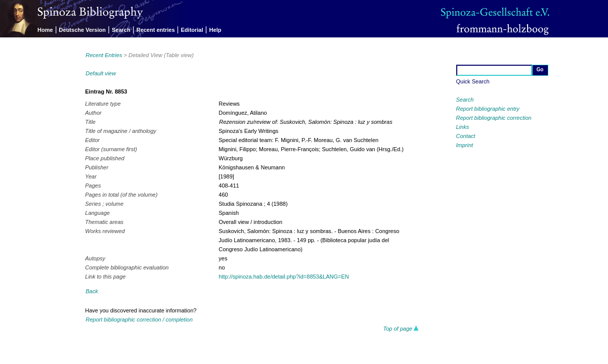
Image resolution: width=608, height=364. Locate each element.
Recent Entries (104, 55)
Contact (466, 136)
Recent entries (156, 30)
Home (45, 30)
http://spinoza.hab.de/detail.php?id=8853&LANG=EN (284, 277)
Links (463, 127)
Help (215, 30)
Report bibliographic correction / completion (139, 320)
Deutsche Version (82, 30)
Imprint (465, 145)
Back (92, 291)
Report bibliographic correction (494, 118)
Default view (101, 73)
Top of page (401, 329)
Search (121, 30)
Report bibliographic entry (488, 109)
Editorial (192, 30)
